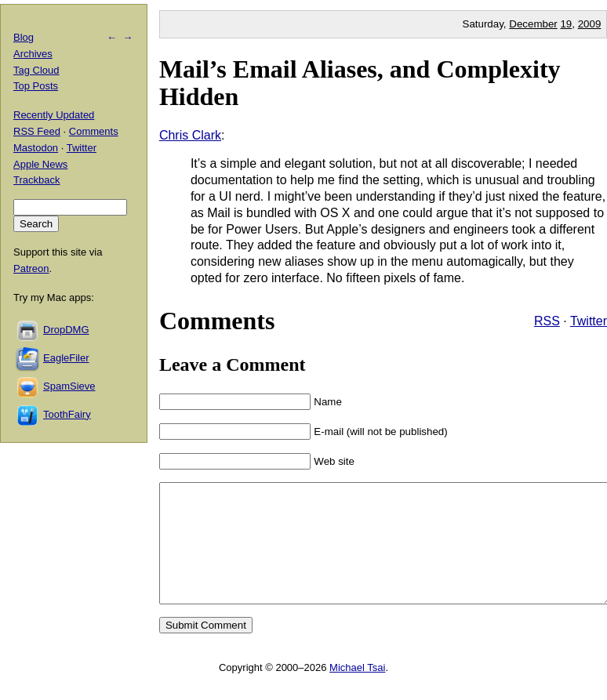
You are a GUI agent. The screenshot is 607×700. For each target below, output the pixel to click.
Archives (33, 54)
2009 (590, 24)
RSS (547, 321)
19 (566, 24)
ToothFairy (67, 414)
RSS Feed (37, 131)
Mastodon (36, 148)
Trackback (36, 180)
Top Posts (36, 86)
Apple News (40, 164)
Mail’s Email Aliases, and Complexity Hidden (360, 83)
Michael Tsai (357, 691)
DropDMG (66, 330)
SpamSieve (69, 386)
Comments (94, 131)
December (533, 24)
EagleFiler (66, 358)
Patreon (31, 268)
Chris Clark (190, 135)
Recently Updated (54, 115)
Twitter (589, 321)
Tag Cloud (36, 70)
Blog (24, 37)
